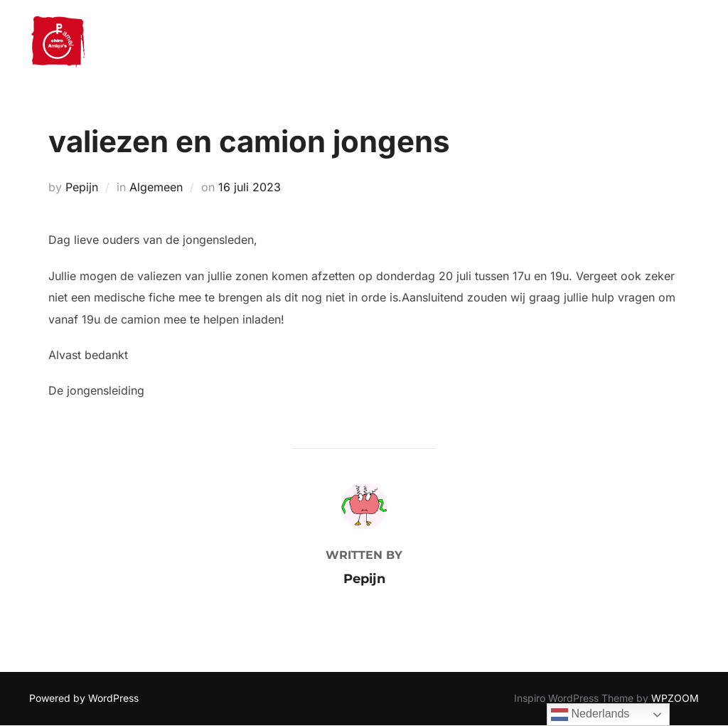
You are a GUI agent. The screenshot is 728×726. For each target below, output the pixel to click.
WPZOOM (675, 698)
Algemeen (156, 187)
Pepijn (82, 187)
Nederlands (590, 715)
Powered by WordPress (84, 698)
